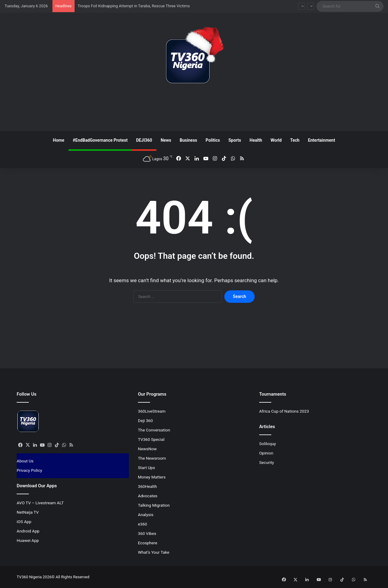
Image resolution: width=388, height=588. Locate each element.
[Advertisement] (194, 110)
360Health (147, 486)
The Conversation (154, 430)
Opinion (266, 453)
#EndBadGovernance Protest (100, 140)
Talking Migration (154, 505)
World (276, 140)
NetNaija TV (28, 512)
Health (256, 140)
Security (267, 462)
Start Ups (146, 468)
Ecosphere (148, 543)
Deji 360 (145, 421)
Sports (235, 140)
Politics (213, 140)
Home (59, 140)
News (166, 140)
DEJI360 (144, 140)
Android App (28, 531)
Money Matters (152, 477)
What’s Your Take (154, 552)
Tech (295, 140)
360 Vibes (147, 533)
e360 (142, 524)
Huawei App (28, 540)
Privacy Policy (29, 470)
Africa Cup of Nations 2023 (284, 411)
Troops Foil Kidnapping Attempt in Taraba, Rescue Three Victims (134, 6)
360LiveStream (152, 411)
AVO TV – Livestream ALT (40, 503)
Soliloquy (268, 444)
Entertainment (322, 140)
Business (188, 140)
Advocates (148, 496)
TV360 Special (151, 439)
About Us (25, 461)
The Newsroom (152, 458)
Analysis (146, 515)
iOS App (24, 522)
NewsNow (147, 449)
